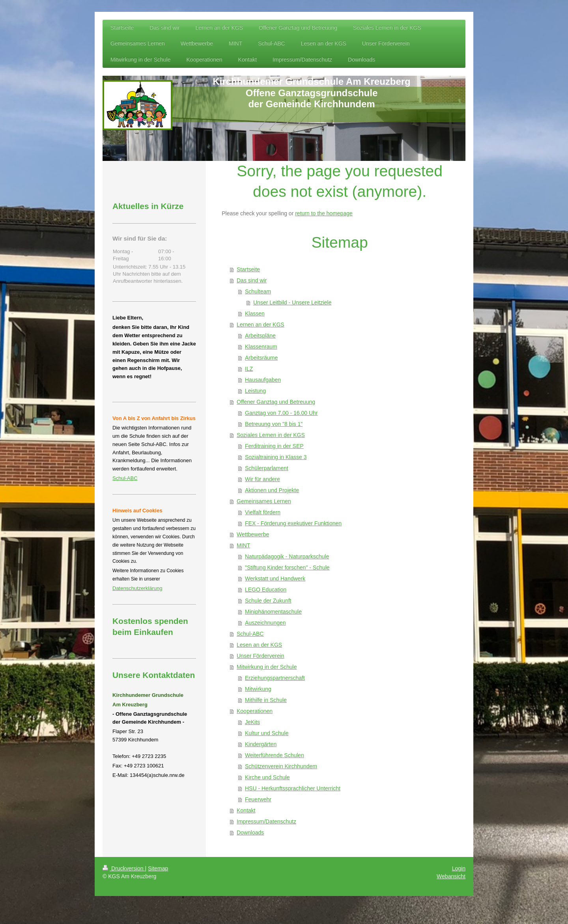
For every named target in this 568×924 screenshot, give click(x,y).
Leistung (255, 391)
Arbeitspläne (260, 336)
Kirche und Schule (267, 777)
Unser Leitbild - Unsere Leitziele (292, 302)
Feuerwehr (258, 799)
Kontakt (246, 810)
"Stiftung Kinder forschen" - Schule (287, 567)
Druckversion (124, 868)
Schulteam (258, 291)
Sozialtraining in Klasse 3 (276, 457)
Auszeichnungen (265, 623)
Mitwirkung (258, 689)
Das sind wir (252, 280)
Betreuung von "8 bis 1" (274, 424)
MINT (243, 545)
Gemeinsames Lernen (264, 501)
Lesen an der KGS (259, 645)
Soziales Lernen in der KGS (271, 435)
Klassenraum (261, 347)
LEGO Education (266, 590)
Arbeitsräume (261, 358)
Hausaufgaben (263, 380)
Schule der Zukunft (268, 601)
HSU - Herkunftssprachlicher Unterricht (293, 788)
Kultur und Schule (267, 733)
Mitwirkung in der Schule (267, 667)
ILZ (249, 369)
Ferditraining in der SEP (274, 446)
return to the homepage (324, 213)
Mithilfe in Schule (266, 700)
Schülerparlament (267, 468)
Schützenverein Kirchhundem (281, 766)
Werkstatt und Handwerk (275, 579)
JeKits (252, 722)
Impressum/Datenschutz (266, 821)
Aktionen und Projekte (272, 490)
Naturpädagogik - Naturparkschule (287, 556)
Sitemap (158, 868)
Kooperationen (255, 711)
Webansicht (451, 876)
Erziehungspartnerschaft (275, 678)
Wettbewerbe (253, 534)
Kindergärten (261, 744)
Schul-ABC (250, 634)
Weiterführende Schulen (275, 755)
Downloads (250, 833)
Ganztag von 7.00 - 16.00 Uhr (281, 413)
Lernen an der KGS (261, 325)
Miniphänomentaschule (273, 612)
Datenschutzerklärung (137, 588)
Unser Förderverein (261, 656)
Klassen (255, 314)
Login (459, 868)
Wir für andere (263, 479)
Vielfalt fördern (263, 512)
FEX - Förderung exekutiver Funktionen (293, 523)
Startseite (248, 269)
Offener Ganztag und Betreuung (276, 402)
